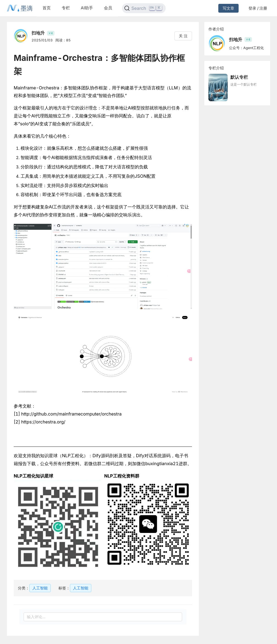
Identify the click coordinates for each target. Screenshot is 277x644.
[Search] (144, 8)
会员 (108, 8)
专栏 (66, 8)
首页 (47, 8)
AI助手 (87, 8)
